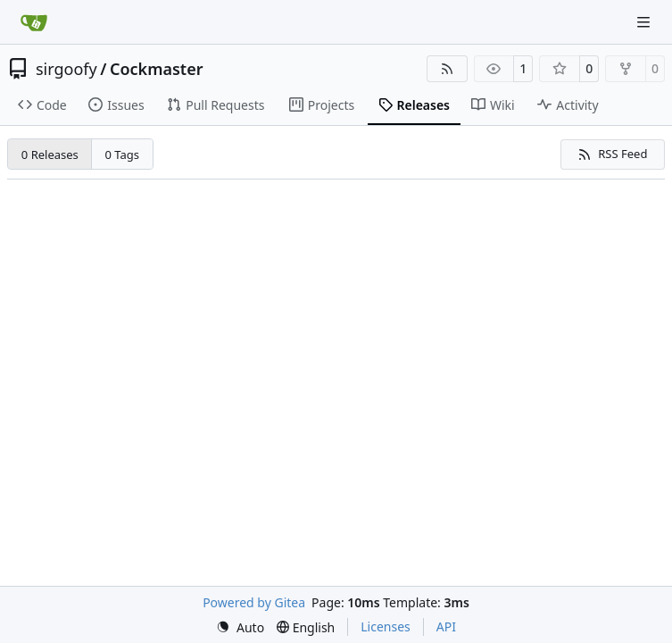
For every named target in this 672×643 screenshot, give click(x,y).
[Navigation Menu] (645, 22)
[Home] (34, 22)
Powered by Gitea (254, 602)
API (446, 626)
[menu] (240, 627)
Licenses (386, 626)
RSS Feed (612, 154)
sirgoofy (66, 69)
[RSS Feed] (447, 69)
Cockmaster (157, 69)
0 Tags (123, 154)
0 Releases (50, 154)
